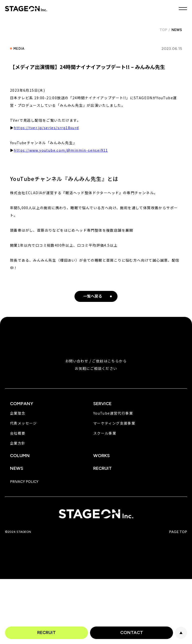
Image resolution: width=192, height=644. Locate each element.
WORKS (101, 456)
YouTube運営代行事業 (113, 413)
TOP (163, 30)
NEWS (17, 468)
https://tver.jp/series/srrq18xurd (46, 128)
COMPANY (22, 404)
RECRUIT (46, 633)
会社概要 (18, 433)
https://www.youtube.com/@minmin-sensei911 (61, 150)
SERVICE (102, 404)
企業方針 (18, 443)
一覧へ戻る (93, 296)
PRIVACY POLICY (24, 482)
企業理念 (18, 413)
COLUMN (20, 456)
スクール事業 (105, 433)
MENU (183, 9)
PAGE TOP (181, 633)
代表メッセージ (23, 423)
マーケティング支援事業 (114, 423)
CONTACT (132, 633)
